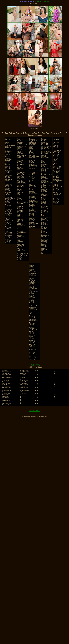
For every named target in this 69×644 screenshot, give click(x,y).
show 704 (56, 182)
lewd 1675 (32, 200)
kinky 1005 (32, 183)
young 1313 (32, 357)
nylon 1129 (44, 193)
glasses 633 (20, 244)
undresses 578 (33, 310)
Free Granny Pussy (7, 372)
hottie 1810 (32, 164)
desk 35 (19, 149)
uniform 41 (32, 311)
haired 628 (32, 140)
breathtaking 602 (9, 196)
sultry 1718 (56, 201)
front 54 (19, 223)
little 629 (32, 214)
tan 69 (31, 267)
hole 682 (32, 153)
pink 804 (44, 229)
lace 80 (31, 190)
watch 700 (32, 323)
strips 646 (56, 196)
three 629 (32, 287)
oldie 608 (44, 202)
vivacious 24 (32, 319)
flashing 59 (20, 210)
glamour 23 (20, 243)
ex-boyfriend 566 (22, 179)
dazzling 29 (20, 142)
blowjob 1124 (8, 186)
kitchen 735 (32, 184)
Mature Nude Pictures (24, 370)
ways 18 (31, 325)
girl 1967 (20, 235)
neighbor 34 (44, 184)
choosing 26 (8, 212)
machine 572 (45, 140)
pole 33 (43, 234)
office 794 (44, 199)
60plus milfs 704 (9, 140)
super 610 (56, 202)
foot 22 (19, 214)
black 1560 (8, 183)
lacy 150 (32, 191)
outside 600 (44, 212)
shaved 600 (56, 179)
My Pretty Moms (23, 392)
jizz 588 (31, 175)
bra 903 (7, 193)
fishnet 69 (20, 204)
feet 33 (19, 195)
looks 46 (32, 218)
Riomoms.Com (6, 382)
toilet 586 (32, 296)
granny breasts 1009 (23, 256)
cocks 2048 (8, 222)
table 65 (31, 265)
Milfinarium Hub (6, 399)
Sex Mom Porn (6, 380)
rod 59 (55, 159)
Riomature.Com (6, 396)
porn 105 (44, 238)
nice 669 (44, 188)
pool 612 (44, 236)
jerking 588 (32, 174)
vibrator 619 (32, 318)
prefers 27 (44, 244)
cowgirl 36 (8, 231)
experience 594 (21, 183)
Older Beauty (5, 379)
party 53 (44, 218)
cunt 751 (7, 236)
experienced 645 (22, 184)
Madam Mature (6, 395)
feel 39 (19, 193)
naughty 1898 (45, 181)
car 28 (7, 207)
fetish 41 (20, 197)
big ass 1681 (8, 179)
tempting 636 (33, 281)
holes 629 (32, 154)
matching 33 (44, 147)
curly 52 (7, 239)
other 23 (44, 208)
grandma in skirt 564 (23, 253)
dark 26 (19, 141)
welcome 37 (32, 329)
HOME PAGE (43, 1)
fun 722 (19, 227)
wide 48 (31, 336)
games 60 (20, 231)
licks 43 (31, 209)
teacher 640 (32, 276)
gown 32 (20, 252)
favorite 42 (20, 192)
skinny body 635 (57, 187)
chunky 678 (8, 214)
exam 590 (20, 180)
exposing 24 (20, 187)
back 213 (7, 168)
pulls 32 (43, 248)
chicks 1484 (8, 211)
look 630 (32, 216)
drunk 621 (20, 163)
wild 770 (31, 339)
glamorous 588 (21, 242)
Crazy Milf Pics (23, 393)
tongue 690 (32, 298)
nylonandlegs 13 (46, 194)
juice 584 (32, 179)
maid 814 (44, 141)
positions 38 (44, 243)
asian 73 (7, 157)
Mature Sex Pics (6, 383)
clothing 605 (8, 220)
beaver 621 (8, 174)
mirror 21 (44, 162)
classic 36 (8, 216)
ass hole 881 (8, 159)
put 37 (43, 251)
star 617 (55, 192)
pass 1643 (44, 220)
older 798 (44, 201)
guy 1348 (20, 260)
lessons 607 (33, 199)
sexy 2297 (56, 178)
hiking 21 (32, 151)
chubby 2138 (8, 213)
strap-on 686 (57, 195)
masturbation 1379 (46, 146)
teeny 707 (32, 280)
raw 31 (55, 144)
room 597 (56, 161)
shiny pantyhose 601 (59, 180)
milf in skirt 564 (45, 158)
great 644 (20, 257)
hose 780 (32, 159)
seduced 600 (57, 171)
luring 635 (32, 225)
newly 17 (44, 187)
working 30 (32, 348)
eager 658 (20, 168)
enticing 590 (20, 176)
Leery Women (5, 398)
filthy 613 (20, 199)
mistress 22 (44, 164)
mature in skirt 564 (46, 149)
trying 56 (32, 302)
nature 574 (44, 180)
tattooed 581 (33, 273)
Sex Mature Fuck (6, 393)
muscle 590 (44, 172)
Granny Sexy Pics (24, 380)
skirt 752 (55, 188)
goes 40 (19, 248)
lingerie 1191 (33, 212)
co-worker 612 (9, 221)
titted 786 (32, 295)
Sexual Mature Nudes (24, 390)
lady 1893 (32, 192)
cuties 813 (8, 243)
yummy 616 (32, 359)
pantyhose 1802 (46, 217)
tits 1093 (32, 294)
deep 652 (20, 144)
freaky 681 (20, 217)
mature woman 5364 (47, 153)
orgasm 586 (45, 206)
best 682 (7, 177)
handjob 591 (33, 142)
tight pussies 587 (34, 291)
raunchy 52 (56, 143)
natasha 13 (44, 178)
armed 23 (8, 156)
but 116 (7, 201)
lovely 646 (32, 220)
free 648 (20, 218)
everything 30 (21, 178)
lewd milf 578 (33, 204)
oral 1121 (44, 205)
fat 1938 (20, 191)
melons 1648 (45, 154)
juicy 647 (32, 180)
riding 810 (56, 154)
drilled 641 (20, 160)
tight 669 (32, 290)
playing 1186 (45, 231)
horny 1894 (32, 158)
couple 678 (8, 229)
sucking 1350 (57, 200)
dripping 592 (21, 162)
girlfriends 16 (21, 238)
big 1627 (7, 178)
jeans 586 (32, 172)
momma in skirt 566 (46, 168)
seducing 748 (57, 173)
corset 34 (8, 226)
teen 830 (32, 278)
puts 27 (43, 252)
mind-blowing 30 (46, 159)
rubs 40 (55, 163)
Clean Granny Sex (24, 388)
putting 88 (44, 253)
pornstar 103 (45, 239)
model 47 (44, 166)
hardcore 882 (33, 144)
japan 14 (32, 171)
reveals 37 (56, 153)
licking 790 (32, 208)
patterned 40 (45, 221)
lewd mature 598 (34, 203)
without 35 (32, 342)
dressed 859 (21, 159)
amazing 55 (8, 150)
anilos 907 (8, 154)
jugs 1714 (32, 178)
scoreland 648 (57, 168)
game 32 (20, 230)
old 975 (43, 200)
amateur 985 (8, 148)
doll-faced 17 (21, 156)
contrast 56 (8, 225)
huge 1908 (32, 168)
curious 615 (8, 238)
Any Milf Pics (22, 386)
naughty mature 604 (47, 183)
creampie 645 (9, 234)
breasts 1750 (8, 195)
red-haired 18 (57, 150)
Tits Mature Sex (6, 373)
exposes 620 (21, 185)
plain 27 (43, 230)
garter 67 (20, 234)
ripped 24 (56, 157)
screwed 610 (57, 169)
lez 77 (31, 207)
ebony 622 (20, 171)
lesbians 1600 (33, 198)
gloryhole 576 (21, 246)
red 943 (55, 149)
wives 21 (32, 343)
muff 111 (44, 171)
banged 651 (8, 169)
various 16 (32, 317)
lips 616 (32, 213)
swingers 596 (57, 204)
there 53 (32, 286)
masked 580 (44, 144)
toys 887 (32, 300)
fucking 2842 (21, 224)
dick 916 (20, 150)
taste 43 (31, 269)
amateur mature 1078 (11, 149)
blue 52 (7, 187)
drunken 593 (21, 164)
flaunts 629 (20, 212)
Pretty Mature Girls (24, 389)
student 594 (56, 199)
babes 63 (7, 166)
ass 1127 (7, 158)
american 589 (9, 152)
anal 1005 (8, 153)
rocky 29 (56, 158)
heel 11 (31, 146)
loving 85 (32, 222)
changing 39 (8, 209)
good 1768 (20, 249)
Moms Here (5, 370)
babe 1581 (8, 165)
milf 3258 (44, 156)
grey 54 (19, 258)
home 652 (32, 155)
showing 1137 (57, 184)
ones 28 (44, 204)
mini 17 (43, 160)
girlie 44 (19, 239)
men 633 (44, 155)
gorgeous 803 (21, 251)
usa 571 (31, 314)
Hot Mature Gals (23, 376)
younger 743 (32, 358)
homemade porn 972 (35, 156)
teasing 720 (32, 277)
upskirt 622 (32, 312)
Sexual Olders (23, 373)
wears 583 (32, 327)
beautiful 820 (8, 173)
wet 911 (31, 331)
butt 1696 (8, 202)
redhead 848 (57, 152)
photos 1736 (45, 225)
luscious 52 (32, 226)
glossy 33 (20, 247)
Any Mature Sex (23, 383)
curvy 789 (8, 242)
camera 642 (8, 205)
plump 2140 (44, 233)
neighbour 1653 (45, 185)
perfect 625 (44, 224)
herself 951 (32, 149)
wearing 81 (32, 326)
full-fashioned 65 (22, 226)
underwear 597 (33, 307)
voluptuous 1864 (34, 320)
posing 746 (44, 242)
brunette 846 (8, 197)
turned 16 (32, 303)
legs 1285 (32, 196)
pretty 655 (44, 246)
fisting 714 (20, 206)
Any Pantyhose (23, 375)
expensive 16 (21, 181)
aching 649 (8, 143)
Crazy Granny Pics (7, 403)
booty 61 (7, 190)
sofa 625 (55, 191)
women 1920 (33, 344)
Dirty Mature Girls (6, 386)
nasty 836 (44, 176)
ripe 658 (55, 156)
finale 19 (20, 200)
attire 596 (7, 162)
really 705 (56, 148)
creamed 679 (9, 233)
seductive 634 (57, 174)
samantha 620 (57, 166)
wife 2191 (32, 338)
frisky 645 (20, 222)
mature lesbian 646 (46, 150)
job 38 (31, 176)
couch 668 (8, 227)
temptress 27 (33, 282)
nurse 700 (44, 192)
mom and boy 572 (46, 167)
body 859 (7, 188)
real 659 (55, 146)
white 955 (32, 332)
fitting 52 (20, 208)
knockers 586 (33, 187)
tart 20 (31, 268)
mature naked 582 (46, 151)
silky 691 (55, 186)
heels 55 (32, 147)
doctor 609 (20, 154)
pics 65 (43, 226)
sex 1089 (56, 175)
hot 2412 (32, 162)
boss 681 (7, 191)
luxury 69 (32, 227)
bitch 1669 (8, 182)
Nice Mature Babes (7, 405)
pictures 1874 (45, 227)
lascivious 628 (33, 194)
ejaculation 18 (21, 172)
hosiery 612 (32, 160)
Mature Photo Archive (24, 372)
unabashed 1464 (34, 306)
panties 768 (44, 216)
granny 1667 (21, 255)
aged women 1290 (10, 145)
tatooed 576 (32, 272)
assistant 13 (8, 161)
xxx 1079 (32, 354)
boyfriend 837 (9, 192)
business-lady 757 (10, 199)
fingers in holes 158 (23, 202)
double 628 (20, 158)
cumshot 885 (8, 235)
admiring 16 (8, 144)
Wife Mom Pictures (7, 376)
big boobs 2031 (9, 180)
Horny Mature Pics (6, 388)
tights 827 (32, 293)
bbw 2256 (8, 171)
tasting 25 (32, 271)
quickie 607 (56, 140)
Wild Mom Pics (23, 377)
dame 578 (20, 140)
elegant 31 (20, 174)
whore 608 (32, 335)
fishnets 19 (20, 205)
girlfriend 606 (21, 236)
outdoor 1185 (45, 209)
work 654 (32, 345)
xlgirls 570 (32, 352)
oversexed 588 (45, 213)
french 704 (20, 219)
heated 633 (32, 145)
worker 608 (32, 347)
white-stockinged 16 (35, 334)
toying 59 (32, 299)
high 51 (31, 150)
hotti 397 (32, 163)
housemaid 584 (33, 166)
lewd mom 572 (33, 205)
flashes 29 (20, 209)
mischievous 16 (45, 163)
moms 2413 (44, 169)
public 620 (44, 247)
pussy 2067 (44, 249)
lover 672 (32, 221)
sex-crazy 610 (57, 177)
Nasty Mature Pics (6, 400)
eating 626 (20, 170)
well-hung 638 (33, 330)
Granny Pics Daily (24, 385)
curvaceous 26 (9, 240)
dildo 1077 (20, 151)
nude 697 (44, 190)
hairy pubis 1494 (34, 141)
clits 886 (7, 218)
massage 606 (45, 145)
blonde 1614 (8, 184)
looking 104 (32, 217)
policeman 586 (45, 235)
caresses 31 (8, 208)
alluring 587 (8, 146)
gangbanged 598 (22, 233)
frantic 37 (20, 215)
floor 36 (19, 213)
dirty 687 (20, 153)
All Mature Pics (6, 402)
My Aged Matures (23, 379)
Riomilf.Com (5, 389)
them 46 (32, 285)
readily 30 (56, 145)
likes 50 (31, 211)
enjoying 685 (21, 175)
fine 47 (19, 201)
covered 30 (8, 230)
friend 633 (20, 221)
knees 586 (32, 186)
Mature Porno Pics (6, 375)
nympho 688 (45, 196)
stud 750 (55, 197)
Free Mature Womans (7, 377)
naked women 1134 (47, 175)
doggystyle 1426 (22, 155)
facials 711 (20, 190)
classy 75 (8, 217)
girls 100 (20, 240)
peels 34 (44, 222)
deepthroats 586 (22, 146)
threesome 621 (33, 289)
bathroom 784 (9, 170)
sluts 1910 (56, 190)
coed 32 (7, 224)
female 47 (20, 196)
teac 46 (31, 274)
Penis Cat (5, 385)
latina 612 (32, 195)
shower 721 (56, 183)
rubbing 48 (56, 162)
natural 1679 (45, 179)
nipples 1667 (45, 189)
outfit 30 (44, 210)
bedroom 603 (8, 175)
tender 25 (32, 284)
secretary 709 (57, 170)
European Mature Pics (7, 390)
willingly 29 (32, 340)
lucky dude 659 (33, 224)
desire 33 (20, 147)
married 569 (44, 142)
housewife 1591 (33, 167)
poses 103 (44, 240)
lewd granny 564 (34, 202)
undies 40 (32, 308)
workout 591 (32, 349)
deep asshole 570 (22, 145)
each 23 (19, 167)
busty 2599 (8, 200)
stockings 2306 (57, 193)
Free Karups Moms (24, 382)
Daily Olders (5, 392)
